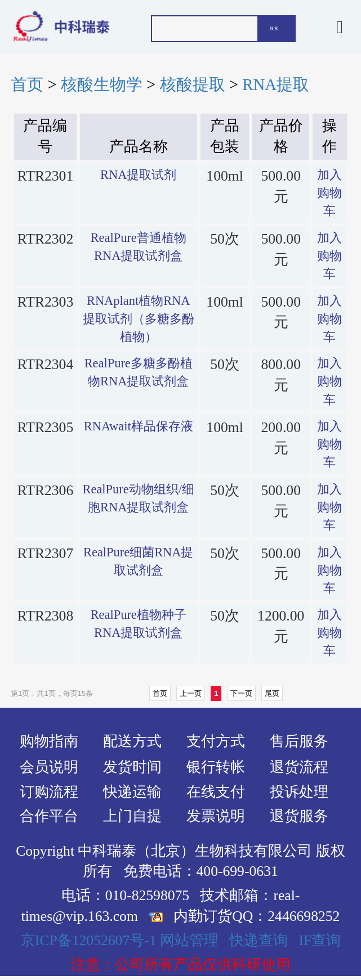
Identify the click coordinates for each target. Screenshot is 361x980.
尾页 (272, 693)
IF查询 (320, 940)
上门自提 (132, 816)
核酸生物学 (102, 84)
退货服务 (299, 816)
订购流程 (49, 792)
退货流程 (299, 767)
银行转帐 (216, 767)
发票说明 (216, 816)
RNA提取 (276, 84)
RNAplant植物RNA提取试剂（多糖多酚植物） (139, 319)
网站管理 (189, 940)
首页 (27, 84)
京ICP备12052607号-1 (88, 940)
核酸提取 (193, 84)
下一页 (241, 693)
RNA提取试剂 (138, 175)
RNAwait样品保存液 (139, 426)
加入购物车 (329, 193)
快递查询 (259, 940)
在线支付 (216, 792)
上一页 (191, 693)
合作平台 (49, 816)
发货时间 (132, 767)
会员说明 (49, 767)
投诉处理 (299, 792)
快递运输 (132, 792)
